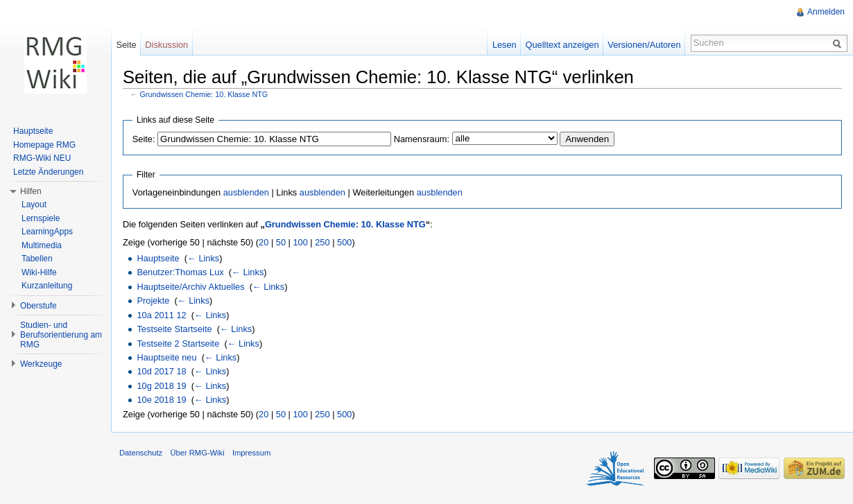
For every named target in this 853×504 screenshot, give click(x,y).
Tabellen (37, 259)
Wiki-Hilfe (39, 272)
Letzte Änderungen (48, 172)
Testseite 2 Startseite (178, 344)
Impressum (251, 453)
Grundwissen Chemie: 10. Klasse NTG (204, 94)
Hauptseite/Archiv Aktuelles (190, 287)
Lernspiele (41, 218)
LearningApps (47, 232)
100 (300, 242)
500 (344, 242)
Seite (126, 45)
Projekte (153, 301)
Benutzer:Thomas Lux (180, 272)
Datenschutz (141, 453)
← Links (203, 258)
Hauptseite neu (166, 357)
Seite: (144, 139)
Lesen (505, 45)
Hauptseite (158, 258)
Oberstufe (38, 306)
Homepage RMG (44, 145)
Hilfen (31, 191)
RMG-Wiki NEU (42, 158)
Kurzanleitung (47, 286)
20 (264, 242)
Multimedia (42, 245)
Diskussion (166, 45)
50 (281, 242)
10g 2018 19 (161, 386)
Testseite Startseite (174, 329)
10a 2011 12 (161, 315)
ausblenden (246, 192)
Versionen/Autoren (644, 45)
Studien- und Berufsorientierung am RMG (61, 335)
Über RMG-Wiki (197, 453)
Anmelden (826, 12)
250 (322, 242)
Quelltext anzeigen (562, 45)
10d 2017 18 (161, 371)
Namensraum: (422, 139)
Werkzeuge (41, 364)
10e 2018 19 (161, 400)
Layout (34, 205)
